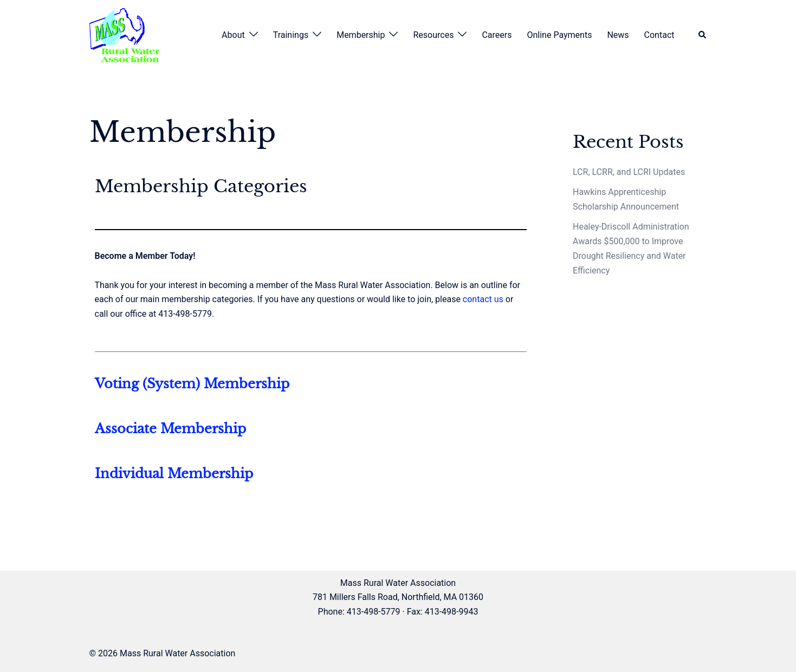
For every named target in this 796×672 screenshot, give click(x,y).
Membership (361, 35)
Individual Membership (174, 474)
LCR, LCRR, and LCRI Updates (629, 172)
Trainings (291, 35)
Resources (433, 35)
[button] (703, 35)
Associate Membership (170, 429)
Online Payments (559, 35)
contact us (483, 299)
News (618, 35)
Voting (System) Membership (192, 384)
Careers (497, 35)
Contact (659, 35)
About (233, 35)
